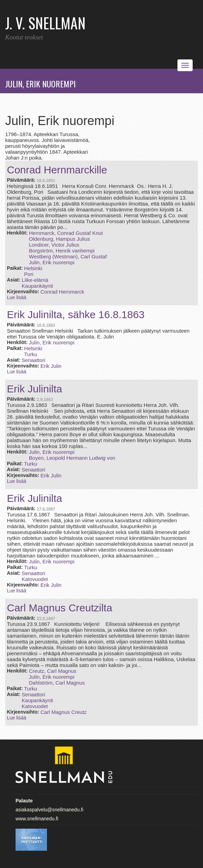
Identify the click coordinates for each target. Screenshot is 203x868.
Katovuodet (35, 579)
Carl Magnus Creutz (63, 712)
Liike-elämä (35, 280)
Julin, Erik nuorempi (52, 262)
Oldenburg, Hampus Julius (60, 239)
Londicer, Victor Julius (54, 245)
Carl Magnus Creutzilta (60, 608)
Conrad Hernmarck (62, 292)
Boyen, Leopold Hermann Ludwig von (72, 458)
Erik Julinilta (35, 389)
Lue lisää (17, 297)
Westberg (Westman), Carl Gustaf (68, 256)
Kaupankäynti (37, 286)
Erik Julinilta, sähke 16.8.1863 (76, 314)
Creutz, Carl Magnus (53, 671)
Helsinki (33, 268)
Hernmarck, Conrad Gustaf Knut (66, 233)
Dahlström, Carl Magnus (57, 683)
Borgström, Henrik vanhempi (62, 251)
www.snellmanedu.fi (37, 819)
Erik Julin (51, 366)
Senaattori (33, 360)
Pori (29, 274)
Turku (31, 354)
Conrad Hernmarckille (57, 170)
